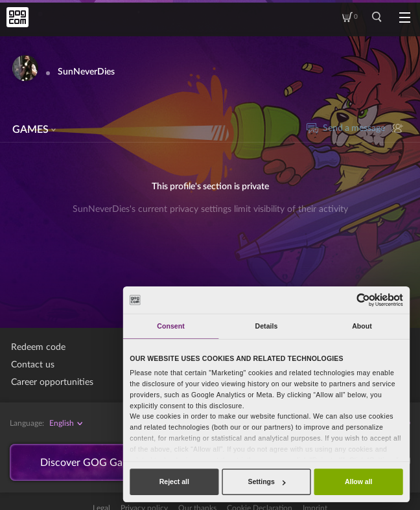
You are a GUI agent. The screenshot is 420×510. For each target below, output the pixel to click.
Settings (266, 481)
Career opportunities (52, 382)
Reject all (174, 481)
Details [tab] (267, 326)
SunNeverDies (86, 72)
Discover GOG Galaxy (91, 463)
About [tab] (362, 326)
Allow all (359, 481)
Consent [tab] (170, 326)
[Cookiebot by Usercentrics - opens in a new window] (363, 300)
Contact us (33, 365)
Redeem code (38, 347)
